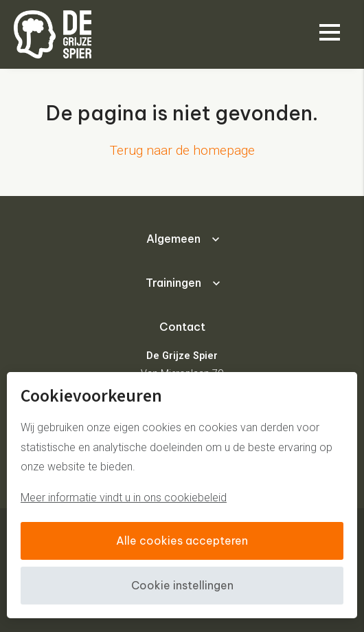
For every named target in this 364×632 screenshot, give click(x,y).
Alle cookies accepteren (182, 541)
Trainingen (173, 283)
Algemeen (173, 239)
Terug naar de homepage (182, 150)
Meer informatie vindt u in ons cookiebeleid (124, 498)
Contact (182, 327)
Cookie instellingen (182, 585)
